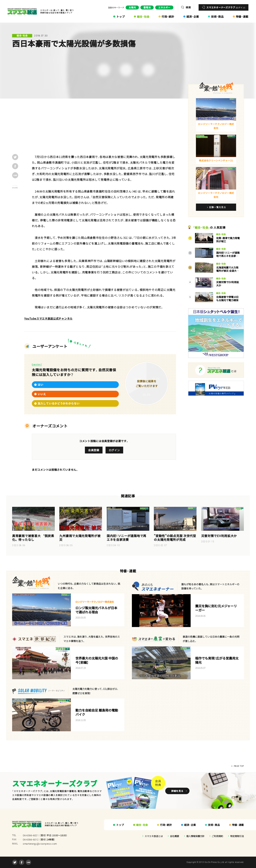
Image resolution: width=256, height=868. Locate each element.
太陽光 (132, 7)
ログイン (114, 450)
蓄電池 (147, 7)
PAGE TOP (239, 766)
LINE (28, 862)
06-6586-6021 (31, 836)
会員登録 (94, 450)
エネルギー (164, 7)
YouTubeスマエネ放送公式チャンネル (48, 318)
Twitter (15, 862)
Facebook (22, 862)
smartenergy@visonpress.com (40, 844)
